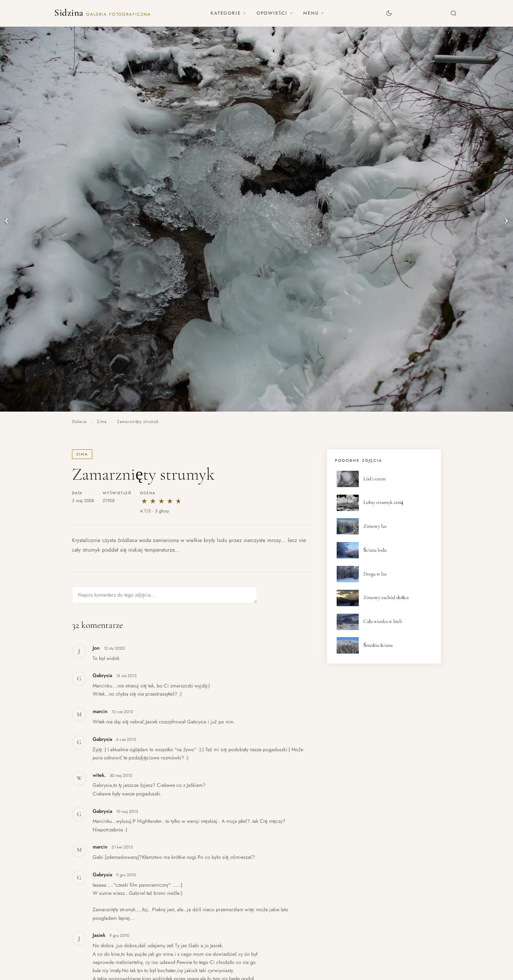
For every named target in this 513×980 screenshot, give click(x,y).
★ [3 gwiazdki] (161, 501)
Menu (314, 13)
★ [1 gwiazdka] (144, 501)
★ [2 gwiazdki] (153, 501)
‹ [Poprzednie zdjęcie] (7, 219)
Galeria (79, 422)
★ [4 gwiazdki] (170, 501)
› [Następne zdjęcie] (506, 219)
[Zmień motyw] (389, 13)
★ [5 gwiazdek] (178, 501)
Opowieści (275, 13)
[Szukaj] (454, 13)
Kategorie (228, 13)
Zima (102, 422)
